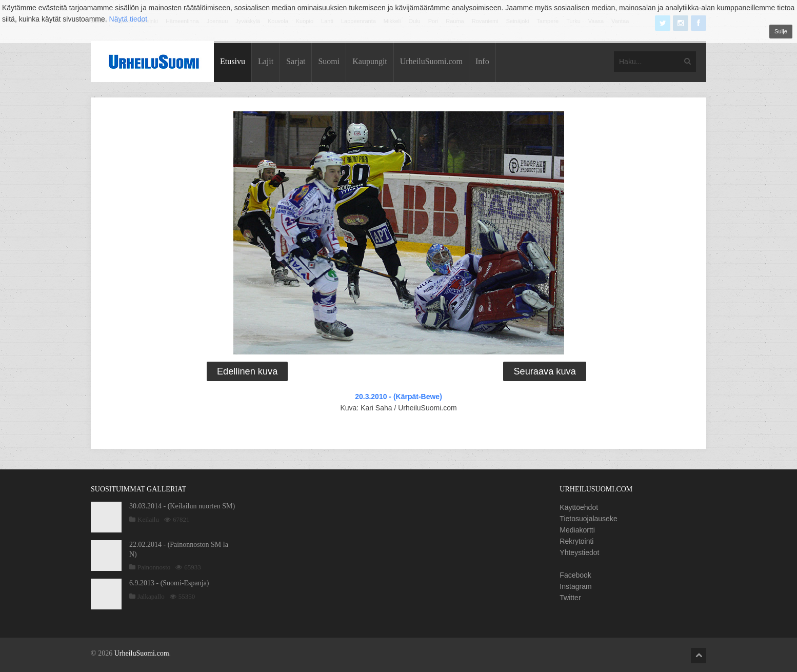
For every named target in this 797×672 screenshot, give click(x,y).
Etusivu (233, 61)
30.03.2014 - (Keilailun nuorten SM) (182, 506)
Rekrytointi (576, 541)
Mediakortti (577, 530)
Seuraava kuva (544, 371)
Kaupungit (370, 61)
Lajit (266, 61)
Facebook (575, 575)
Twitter (570, 598)
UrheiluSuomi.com (431, 61)
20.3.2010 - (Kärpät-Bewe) (398, 397)
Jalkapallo (151, 596)
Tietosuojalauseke (588, 519)
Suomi (329, 61)
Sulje (781, 31)
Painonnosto (154, 567)
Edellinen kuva (247, 371)
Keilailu (148, 519)
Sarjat (296, 61)
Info (482, 61)
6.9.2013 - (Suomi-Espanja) (169, 583)
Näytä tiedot (128, 19)
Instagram (575, 586)
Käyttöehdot (579, 507)
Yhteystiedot (579, 552)
